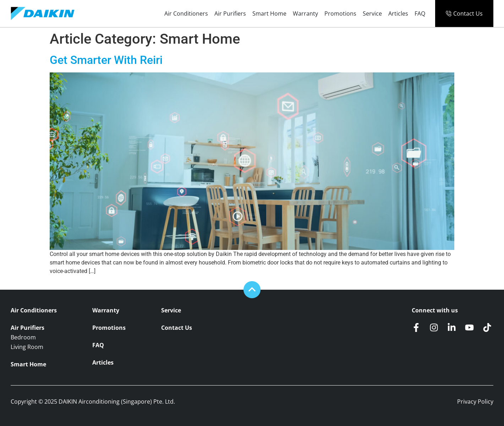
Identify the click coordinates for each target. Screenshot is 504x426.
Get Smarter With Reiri (106, 60)
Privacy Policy (475, 402)
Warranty (305, 13)
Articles (398, 13)
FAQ (420, 13)
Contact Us (177, 328)
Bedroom (23, 337)
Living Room (27, 347)
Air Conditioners (186, 13)
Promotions (340, 13)
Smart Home (269, 13)
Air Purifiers (230, 13)
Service (372, 13)
